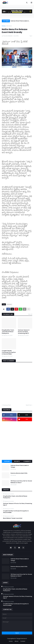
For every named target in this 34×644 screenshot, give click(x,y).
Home (4, 26)
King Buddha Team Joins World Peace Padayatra (8, 332)
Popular (7, 461)
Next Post (29, 405)
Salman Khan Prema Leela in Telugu (20, 21)
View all (30, 314)
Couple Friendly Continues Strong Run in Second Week (9, 352)
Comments (27, 461)
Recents (17, 461)
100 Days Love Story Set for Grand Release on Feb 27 (21, 482)
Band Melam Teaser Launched (13, 518)
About (16, 641)
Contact (23, 641)
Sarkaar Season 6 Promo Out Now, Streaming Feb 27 (24, 332)
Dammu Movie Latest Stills (19, 473)
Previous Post (7, 405)
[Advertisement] (17, 441)
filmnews (9, 26)
